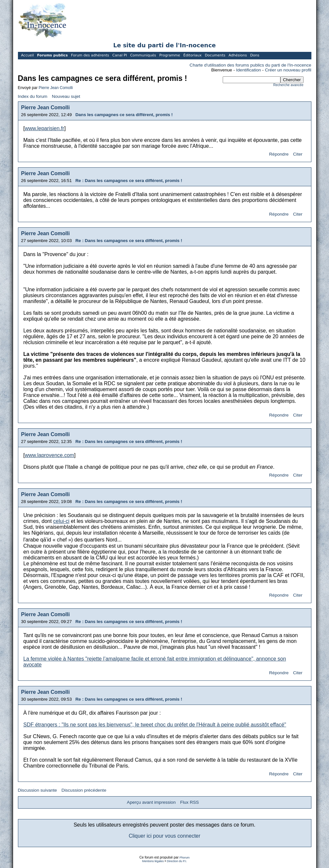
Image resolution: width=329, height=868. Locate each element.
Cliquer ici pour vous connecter (165, 836)
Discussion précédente (84, 790)
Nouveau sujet (66, 96)
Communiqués (143, 55)
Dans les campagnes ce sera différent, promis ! (124, 115)
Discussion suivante (37, 790)
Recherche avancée (288, 85)
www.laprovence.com (49, 455)
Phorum (185, 858)
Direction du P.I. (177, 861)
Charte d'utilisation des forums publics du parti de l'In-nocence (250, 65)
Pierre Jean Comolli (56, 88)
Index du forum (33, 96)
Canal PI (120, 55)
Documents (215, 55)
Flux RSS (189, 802)
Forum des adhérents (90, 55)
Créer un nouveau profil (288, 70)
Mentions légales (153, 861)
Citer (298, 154)
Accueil (28, 55)
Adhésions (238, 55)
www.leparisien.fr (45, 128)
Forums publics (52, 55)
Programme (170, 55)
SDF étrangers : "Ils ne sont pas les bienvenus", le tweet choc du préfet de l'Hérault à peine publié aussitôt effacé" (155, 725)
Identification (248, 70)
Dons (255, 55)
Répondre (279, 154)
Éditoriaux (192, 55)
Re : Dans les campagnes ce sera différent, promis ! (129, 181)
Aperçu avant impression (151, 802)
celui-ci (61, 521)
